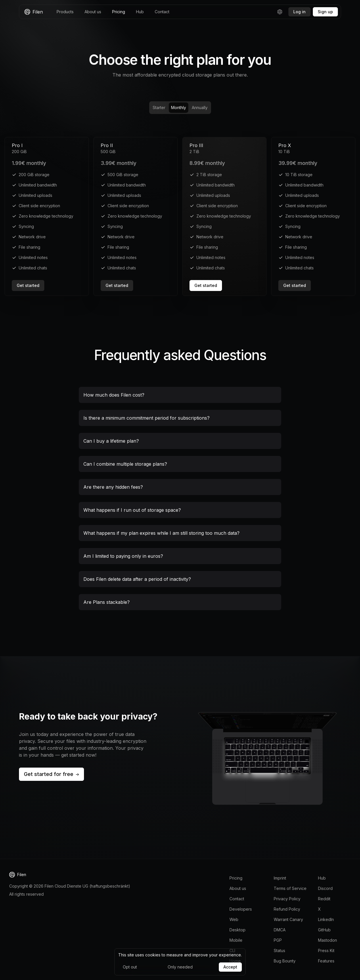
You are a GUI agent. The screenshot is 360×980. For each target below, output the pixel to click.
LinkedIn (326, 919)
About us (93, 12)
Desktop (238, 930)
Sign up (325, 12)
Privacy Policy (287, 899)
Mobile (236, 940)
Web (234, 919)
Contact (162, 12)
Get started (28, 285)
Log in (299, 12)
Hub (140, 12)
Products (65, 12)
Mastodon (328, 940)
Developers (241, 909)
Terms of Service (290, 888)
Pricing (119, 12)
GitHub (324, 930)
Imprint (280, 878)
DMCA (280, 930)
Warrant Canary (288, 919)
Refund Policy (287, 909)
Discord (325, 888)
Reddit (324, 899)
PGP (278, 940)
